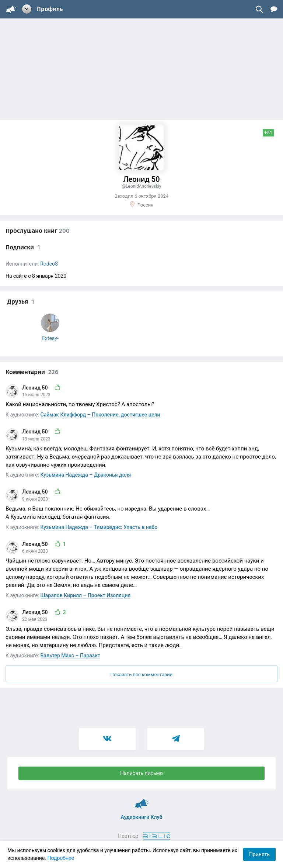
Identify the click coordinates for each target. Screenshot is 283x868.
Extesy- (50, 338)
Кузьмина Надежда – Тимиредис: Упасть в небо (99, 527)
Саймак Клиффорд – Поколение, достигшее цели (100, 415)
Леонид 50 (36, 388)
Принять (259, 854)
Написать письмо (141, 773)
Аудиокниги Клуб (142, 800)
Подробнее (61, 858)
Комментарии (32, 372)
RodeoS (49, 264)
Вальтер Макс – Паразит (70, 656)
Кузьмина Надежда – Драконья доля (86, 475)
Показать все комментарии (142, 675)
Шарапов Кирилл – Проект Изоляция (86, 595)
